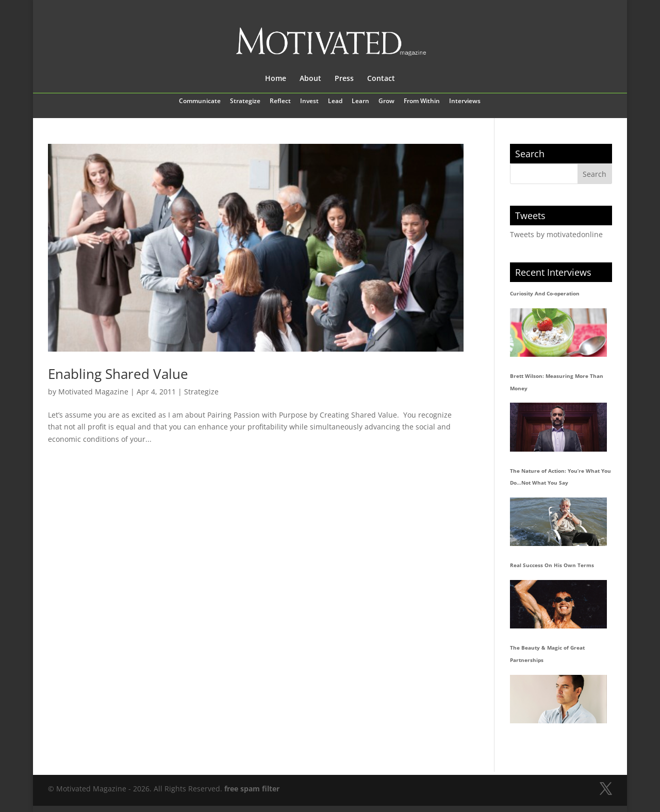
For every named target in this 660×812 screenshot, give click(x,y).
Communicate (200, 102)
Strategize (245, 102)
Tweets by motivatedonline (556, 234)
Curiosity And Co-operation (545, 293)
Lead (335, 102)
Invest (309, 102)
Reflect (280, 102)
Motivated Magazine (93, 392)
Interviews (465, 102)
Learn (360, 102)
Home (276, 79)
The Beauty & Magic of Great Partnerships (547, 654)
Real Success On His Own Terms (552, 565)
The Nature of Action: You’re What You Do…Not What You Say (560, 477)
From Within (422, 102)
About (310, 79)
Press (344, 79)
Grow (386, 102)
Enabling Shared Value (118, 374)
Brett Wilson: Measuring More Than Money (557, 382)
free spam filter (252, 789)
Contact (381, 79)
